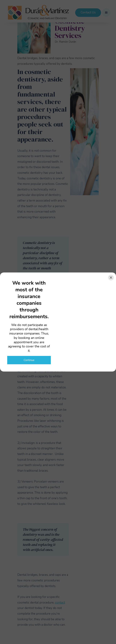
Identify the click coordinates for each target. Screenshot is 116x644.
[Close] (111, 278)
